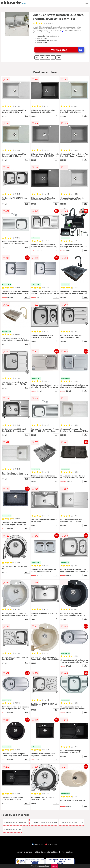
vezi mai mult (58, 32)
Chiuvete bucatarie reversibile (44, 822)
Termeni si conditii (24, 852)
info (27, 116)
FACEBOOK (38, 845)
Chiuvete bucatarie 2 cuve (72, 822)
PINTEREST (51, 845)
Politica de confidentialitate (46, 852)
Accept (54, 866)
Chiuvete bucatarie (13, 829)
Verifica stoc (67, 50)
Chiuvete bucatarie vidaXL (16, 822)
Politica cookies (66, 852)
